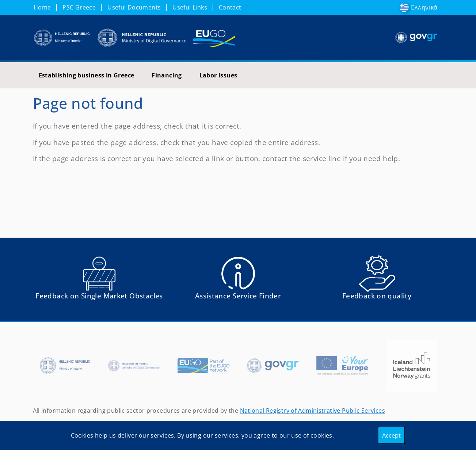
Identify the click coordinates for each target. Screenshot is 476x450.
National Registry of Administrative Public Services (313, 411)
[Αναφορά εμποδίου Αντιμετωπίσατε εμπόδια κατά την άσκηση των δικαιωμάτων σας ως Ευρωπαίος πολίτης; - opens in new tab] (99, 281)
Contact (230, 7)
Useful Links (190, 7)
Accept (391, 435)
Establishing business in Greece (87, 75)
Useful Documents (134, 7)
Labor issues (218, 75)
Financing (167, 75)
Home (42, 7)
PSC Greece (79, 7)
